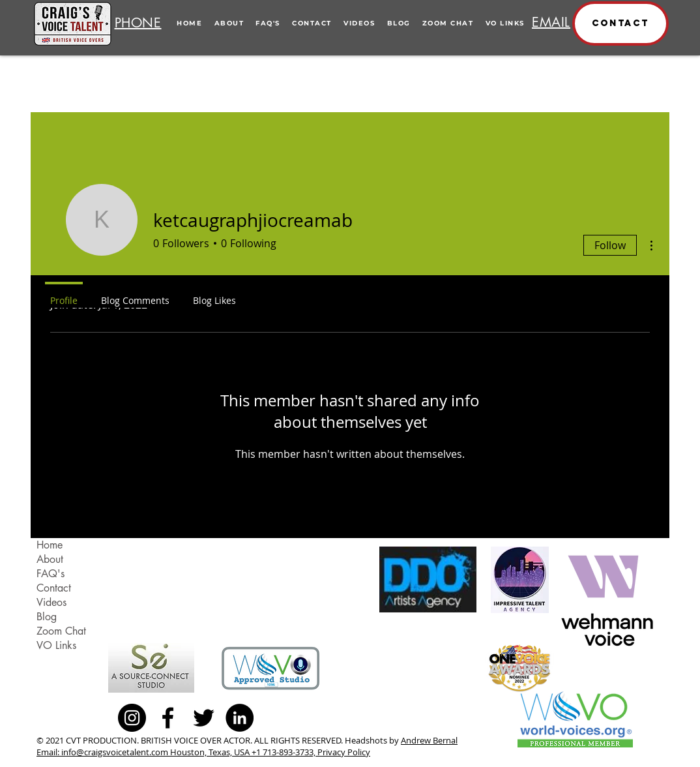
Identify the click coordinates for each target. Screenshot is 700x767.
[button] (620, 23)
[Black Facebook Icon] (168, 718)
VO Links (56, 645)
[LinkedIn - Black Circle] (240, 718)
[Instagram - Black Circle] (132, 718)
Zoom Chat (61, 631)
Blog (47, 617)
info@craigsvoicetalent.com (115, 752)
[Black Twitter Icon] (204, 718)
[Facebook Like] (289, 717)
